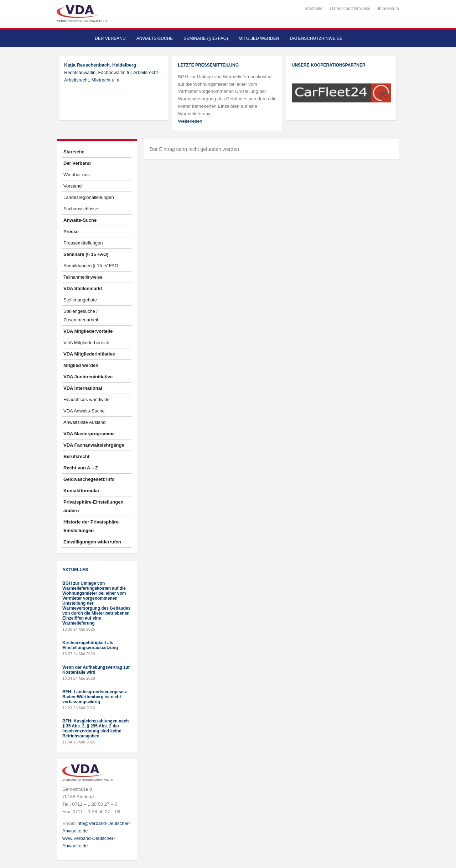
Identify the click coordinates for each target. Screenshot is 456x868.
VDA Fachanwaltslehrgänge (94, 445)
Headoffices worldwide (87, 399)
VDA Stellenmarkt (83, 288)
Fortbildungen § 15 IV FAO (91, 266)
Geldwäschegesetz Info (89, 479)
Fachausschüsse (81, 209)
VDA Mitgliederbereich (86, 343)
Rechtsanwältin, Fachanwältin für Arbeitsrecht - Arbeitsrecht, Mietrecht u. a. (112, 72)
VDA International (83, 388)
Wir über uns (77, 175)
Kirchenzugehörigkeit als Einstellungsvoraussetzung (90, 645)
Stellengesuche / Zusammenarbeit (81, 315)
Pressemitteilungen (83, 243)
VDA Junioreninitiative (88, 377)
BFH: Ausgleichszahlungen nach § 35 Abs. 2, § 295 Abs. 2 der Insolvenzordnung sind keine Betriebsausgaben (95, 728)
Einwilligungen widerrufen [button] (92, 542)
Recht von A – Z (81, 468)
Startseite (314, 9)
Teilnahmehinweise (83, 277)
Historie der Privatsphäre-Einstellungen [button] (92, 526)
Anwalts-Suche (155, 38)
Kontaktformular (81, 491)
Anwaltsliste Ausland (85, 422)
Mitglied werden (259, 38)
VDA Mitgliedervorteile (88, 331)
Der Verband (110, 38)
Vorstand (72, 186)
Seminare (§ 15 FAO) (206, 38)
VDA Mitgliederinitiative (89, 354)
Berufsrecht (76, 456)
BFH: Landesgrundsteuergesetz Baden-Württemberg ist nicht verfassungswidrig (95, 697)
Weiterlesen (190, 121)
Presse (71, 232)
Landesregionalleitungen (89, 197)
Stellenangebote (80, 300)
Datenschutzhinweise (350, 9)
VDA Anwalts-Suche (84, 411)
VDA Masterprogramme (89, 434)
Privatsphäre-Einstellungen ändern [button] (93, 506)
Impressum (388, 9)
